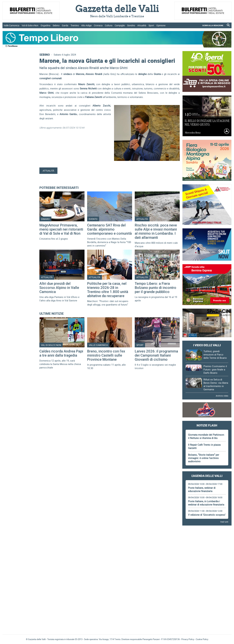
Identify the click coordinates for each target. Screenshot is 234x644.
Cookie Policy (202, 639)
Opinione (161, 25)
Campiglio (120, 25)
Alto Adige (86, 25)
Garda (65, 25)
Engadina (46, 25)
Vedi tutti (224, 522)
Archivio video (222, 396)
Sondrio (131, 25)
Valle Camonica (11, 25)
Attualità (142, 25)
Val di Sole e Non (30, 25)
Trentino (75, 25)
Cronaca (98, 25)
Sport (151, 25)
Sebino (56, 25)
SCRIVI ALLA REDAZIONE (213, 25)
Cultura (109, 25)
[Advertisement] (207, 537)
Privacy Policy (188, 639)
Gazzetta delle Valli (207, 610)
